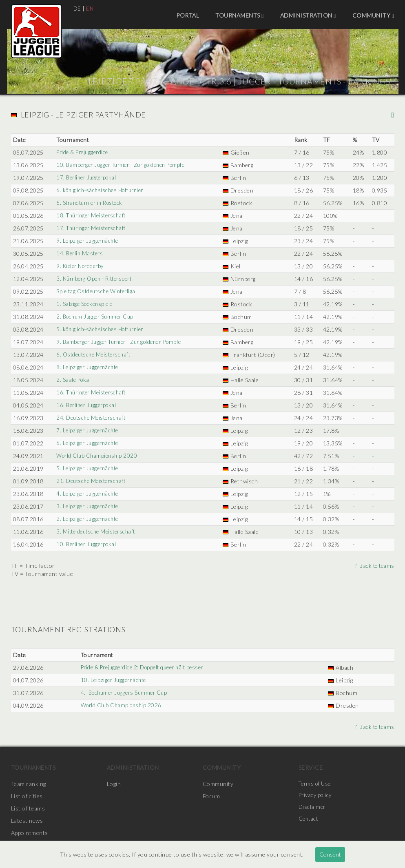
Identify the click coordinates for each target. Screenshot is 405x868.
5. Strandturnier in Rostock (91, 203)
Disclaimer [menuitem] (313, 808)
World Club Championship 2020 (97, 456)
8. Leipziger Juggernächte (88, 367)
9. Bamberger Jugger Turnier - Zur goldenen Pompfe (123, 342)
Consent (330, 854)
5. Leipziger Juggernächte (88, 468)
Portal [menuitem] (188, 15)
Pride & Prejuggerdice (83, 152)
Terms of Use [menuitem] (316, 784)
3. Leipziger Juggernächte (88, 506)
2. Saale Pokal (73, 380)
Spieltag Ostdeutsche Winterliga (97, 291)
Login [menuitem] (114, 784)
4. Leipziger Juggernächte (88, 494)
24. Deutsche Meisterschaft (92, 418)
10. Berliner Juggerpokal (87, 544)
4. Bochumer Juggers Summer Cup (124, 693)
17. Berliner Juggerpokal (87, 178)
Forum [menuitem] (211, 796)
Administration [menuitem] (308, 15)
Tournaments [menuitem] (240, 15)
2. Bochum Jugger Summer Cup (96, 317)
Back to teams (374, 566)
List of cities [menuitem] (27, 796)
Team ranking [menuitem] (29, 784)
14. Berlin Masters (79, 254)
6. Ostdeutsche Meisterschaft (94, 355)
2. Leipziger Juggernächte (88, 519)
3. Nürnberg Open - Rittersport (96, 279)
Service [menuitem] (311, 767)
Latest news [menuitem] (27, 820)
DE (77, 8)
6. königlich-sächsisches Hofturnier (102, 190)
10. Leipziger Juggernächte (112, 680)
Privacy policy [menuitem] (316, 796)
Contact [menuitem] (309, 820)
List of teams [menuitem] (28, 808)
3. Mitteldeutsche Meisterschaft (97, 532)
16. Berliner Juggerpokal (87, 405)
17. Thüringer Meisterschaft (92, 228)
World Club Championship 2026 (120, 705)
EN (90, 8)
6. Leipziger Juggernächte (88, 443)
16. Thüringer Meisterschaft (92, 393)
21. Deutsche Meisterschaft (92, 481)
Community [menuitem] (373, 15)
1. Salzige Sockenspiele (84, 304)
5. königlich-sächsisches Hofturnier (102, 329)
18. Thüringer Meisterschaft (92, 216)
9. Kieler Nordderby (81, 266)
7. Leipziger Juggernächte (88, 431)
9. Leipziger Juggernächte (88, 241)
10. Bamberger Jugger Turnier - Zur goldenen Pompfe (125, 165)
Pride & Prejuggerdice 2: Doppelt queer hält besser (144, 668)
